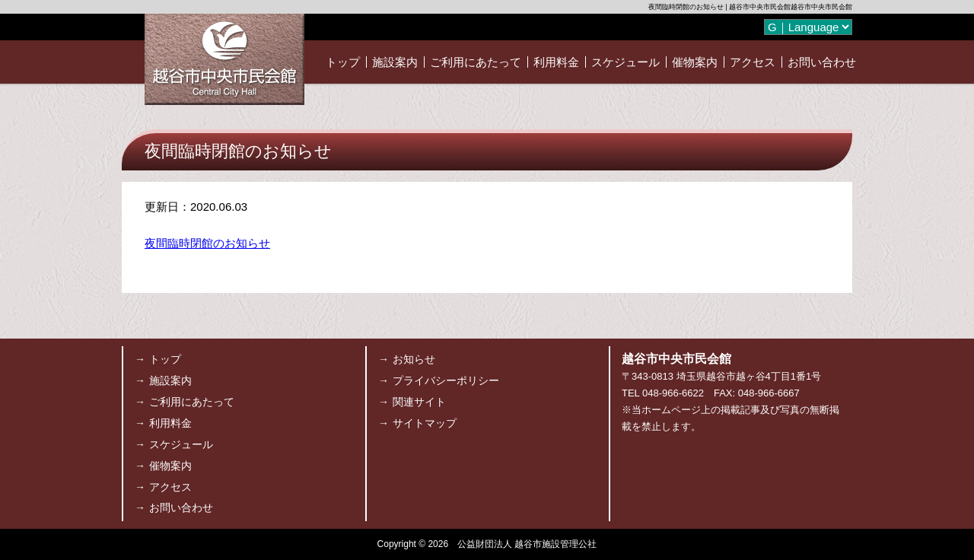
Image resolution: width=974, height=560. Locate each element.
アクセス (753, 62)
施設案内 (395, 62)
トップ (343, 62)
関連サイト (419, 402)
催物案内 (695, 62)
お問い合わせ (822, 62)
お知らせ (414, 359)
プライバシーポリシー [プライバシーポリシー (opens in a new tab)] (446, 380)
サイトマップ (425, 423)
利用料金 (556, 62)
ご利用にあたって (476, 62)
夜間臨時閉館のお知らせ (207, 243)
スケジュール (625, 62)
